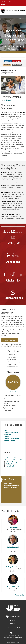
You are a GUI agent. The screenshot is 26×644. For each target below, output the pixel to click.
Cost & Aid (9, 2)
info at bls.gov (13, 392)
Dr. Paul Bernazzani (13, 541)
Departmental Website (14, 458)
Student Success (11, 464)
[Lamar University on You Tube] (19, 627)
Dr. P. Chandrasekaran (13, 581)
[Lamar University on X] (7, 627)
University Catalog (11, 462)
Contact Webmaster (19, 637)
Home (2, 56)
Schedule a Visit (17, 65)
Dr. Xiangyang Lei (13, 521)
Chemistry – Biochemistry (11, 439)
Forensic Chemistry (9, 441)
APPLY (3, 2)
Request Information (11, 487)
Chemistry (7, 437)
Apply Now (16, 61)
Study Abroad (10, 466)
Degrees (13, 56)
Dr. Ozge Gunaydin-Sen (13, 561)
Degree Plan (8, 61)
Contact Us (15, 2)
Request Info (7, 65)
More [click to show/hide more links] (3, 4)
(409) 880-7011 (13, 624)
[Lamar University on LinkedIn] (15, 627)
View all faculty (19, 595)
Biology (6, 430)
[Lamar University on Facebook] (9, 627)
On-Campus (7, 100)
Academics (7, 56)
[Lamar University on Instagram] (12, 627)
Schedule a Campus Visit (12, 485)
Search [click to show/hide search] (21, 2)
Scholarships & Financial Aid (13, 460)
